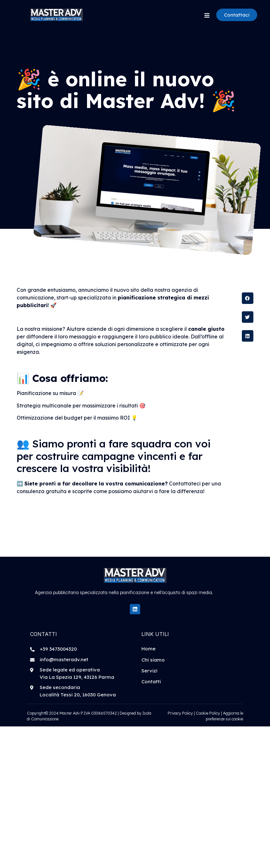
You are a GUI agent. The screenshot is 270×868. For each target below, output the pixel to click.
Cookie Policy (208, 713)
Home (148, 649)
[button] (248, 298)
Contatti (151, 682)
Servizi (149, 671)
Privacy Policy (180, 713)
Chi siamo (153, 660)
